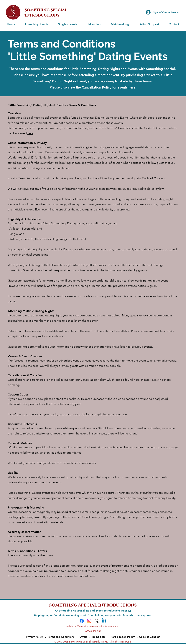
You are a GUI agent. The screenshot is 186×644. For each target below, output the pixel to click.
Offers (83, 637)
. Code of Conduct (149, 637)
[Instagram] (89, 621)
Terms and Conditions (61, 637)
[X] (97, 621)
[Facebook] (82, 621)
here (30, 133)
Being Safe (99, 637)
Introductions (117, 605)
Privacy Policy (34, 637)
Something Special (74, 605)
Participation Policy (124, 637)
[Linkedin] (104, 621)
